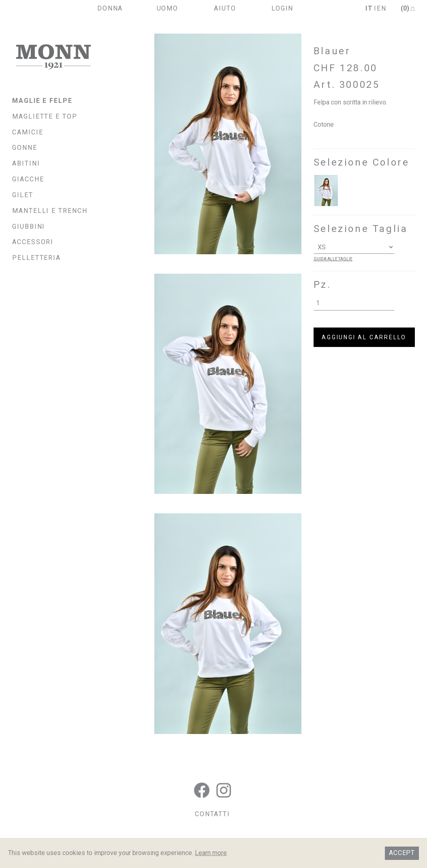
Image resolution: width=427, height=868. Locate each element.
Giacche (28, 179)
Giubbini (29, 227)
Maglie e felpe (42, 101)
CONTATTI (212, 814)
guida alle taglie (333, 259)
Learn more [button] (211, 853)
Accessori (33, 242)
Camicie (28, 132)
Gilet (23, 195)
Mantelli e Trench (50, 211)
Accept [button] (402, 853)
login (283, 8)
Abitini (26, 163)
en (382, 8)
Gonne (25, 148)
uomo (168, 8)
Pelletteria (36, 258)
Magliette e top (45, 116)
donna (110, 8)
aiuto (225, 8)
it (369, 8)
